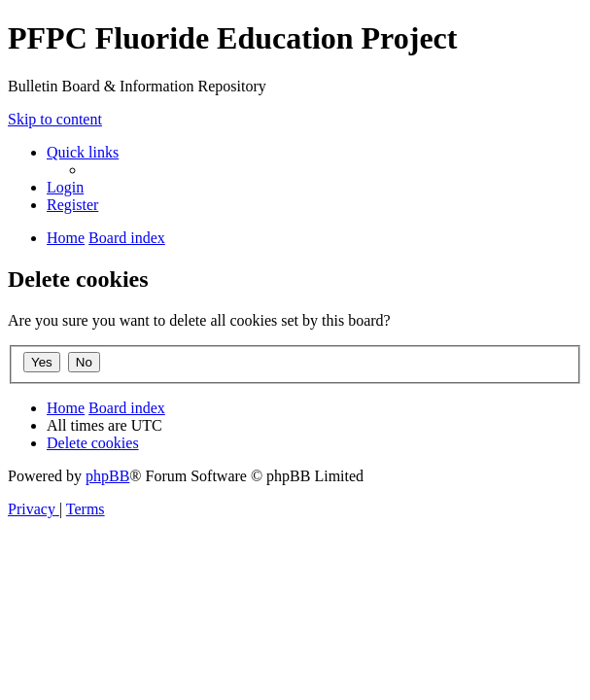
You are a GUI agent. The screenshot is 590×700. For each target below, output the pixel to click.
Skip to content (55, 119)
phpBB (107, 476)
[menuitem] (65, 187)
